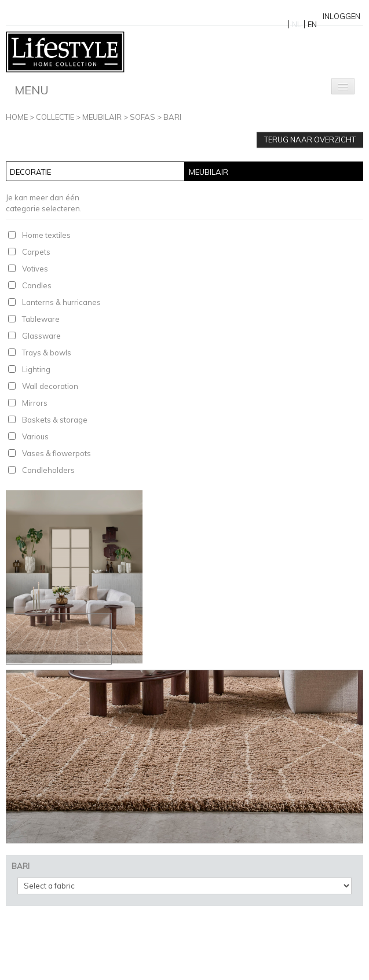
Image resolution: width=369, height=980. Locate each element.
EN (312, 24)
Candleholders (48, 470)
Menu (32, 90)
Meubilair (102, 117)
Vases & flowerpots (56, 453)
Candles (37, 285)
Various (35, 436)
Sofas (143, 117)
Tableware (41, 319)
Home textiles (46, 235)
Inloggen (341, 16)
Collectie (55, 117)
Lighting (36, 369)
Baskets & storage (55, 420)
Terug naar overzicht (310, 140)
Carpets (36, 252)
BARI (172, 117)
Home (17, 117)
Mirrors (35, 403)
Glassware (41, 336)
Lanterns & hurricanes (61, 302)
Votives (35, 269)
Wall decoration (50, 386)
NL (297, 24)
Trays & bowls (47, 353)
